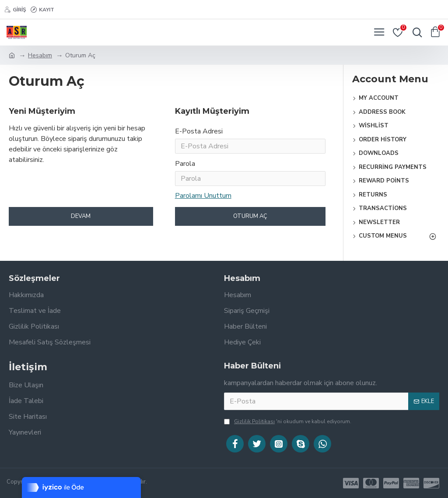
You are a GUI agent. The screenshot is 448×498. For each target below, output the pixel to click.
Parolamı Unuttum (203, 201)
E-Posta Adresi (199, 131)
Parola (185, 167)
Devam (81, 223)
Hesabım (40, 55)
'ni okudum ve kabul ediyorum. (288, 421)
